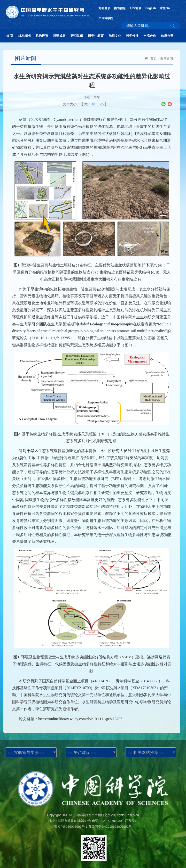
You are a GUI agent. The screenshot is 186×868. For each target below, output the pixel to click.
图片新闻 (167, 58)
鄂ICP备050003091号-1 (71, 827)
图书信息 (120, 8)
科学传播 (132, 36)
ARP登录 (136, 8)
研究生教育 (96, 36)
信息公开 (167, 36)
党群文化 (115, 36)
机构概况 (24, 36)
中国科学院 (106, 18)
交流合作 (150, 36)
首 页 (10, 36)
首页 (154, 58)
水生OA (165, 8)
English (151, 8)
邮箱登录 (104, 8)
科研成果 (59, 36)
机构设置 (42, 36)
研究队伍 (77, 36)
